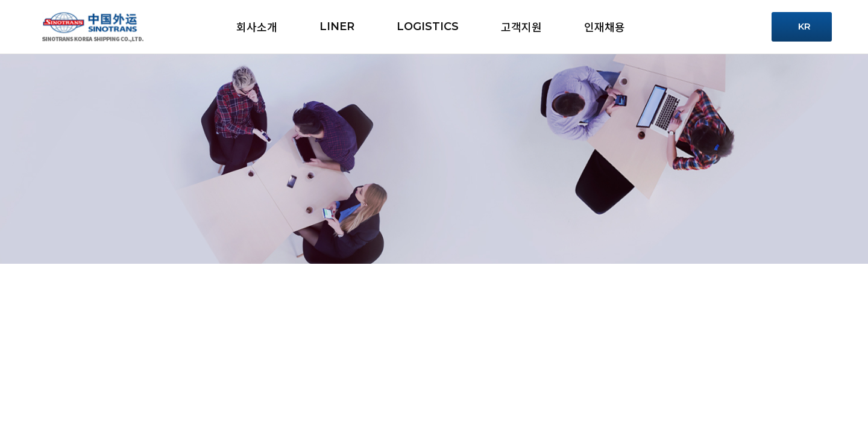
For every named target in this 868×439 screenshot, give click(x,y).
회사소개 (257, 26)
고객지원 (521, 26)
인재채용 (605, 26)
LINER (337, 26)
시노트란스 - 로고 (93, 27)
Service (696, 27)
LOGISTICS (428, 26)
